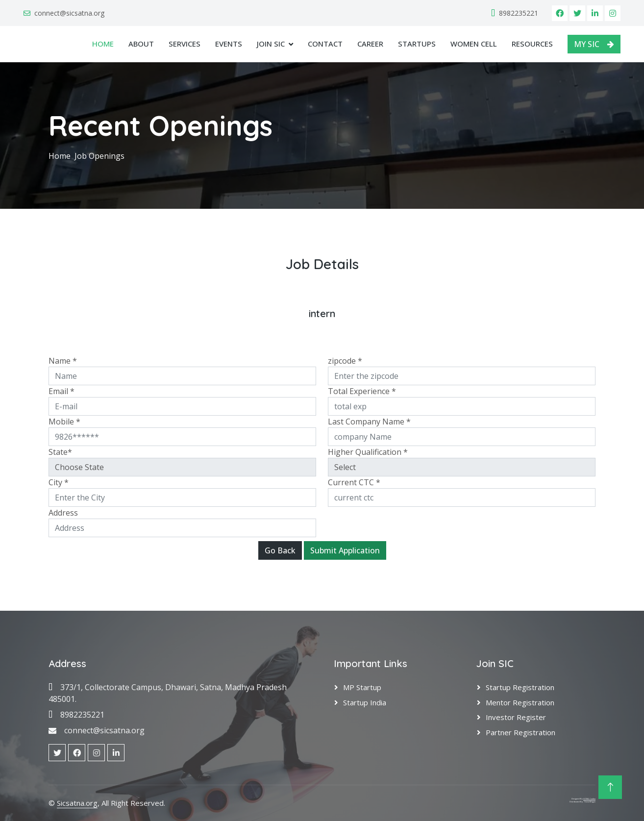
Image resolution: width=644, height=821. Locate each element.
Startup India (365, 702)
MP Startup (362, 687)
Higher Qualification (368, 452)
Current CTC (354, 482)
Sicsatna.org (77, 803)
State (60, 452)
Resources (532, 44)
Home (103, 44)
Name (63, 361)
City (59, 482)
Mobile (64, 422)
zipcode (345, 361)
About (141, 44)
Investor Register (516, 717)
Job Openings (99, 156)
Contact (325, 44)
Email (62, 391)
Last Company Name (369, 422)
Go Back (280, 550)
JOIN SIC (271, 44)
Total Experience (362, 391)
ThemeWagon (590, 802)
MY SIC (594, 44)
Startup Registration (520, 687)
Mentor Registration (520, 702)
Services (185, 44)
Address (63, 513)
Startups (417, 44)
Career (370, 44)
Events (229, 44)
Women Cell (474, 44)
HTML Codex (589, 799)
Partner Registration (520, 732)
